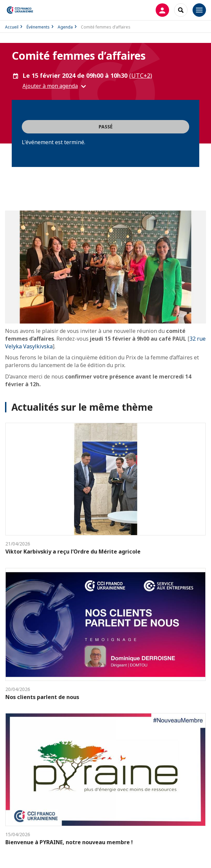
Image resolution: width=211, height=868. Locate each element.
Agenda (65, 27)
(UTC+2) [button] (141, 75)
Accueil (12, 27)
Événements (38, 27)
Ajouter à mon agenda (50, 86)
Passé (106, 127)
